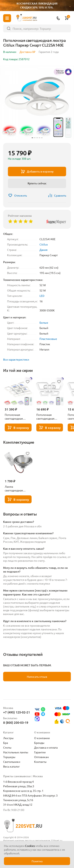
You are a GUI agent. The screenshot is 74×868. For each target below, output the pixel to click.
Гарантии (40, 752)
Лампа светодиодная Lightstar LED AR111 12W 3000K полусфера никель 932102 (18, 488)
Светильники (12, 762)
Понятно (37, 861)
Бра (6, 743)
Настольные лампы (16, 752)
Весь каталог (11, 766)
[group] (37, 103)
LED (42, 296)
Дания (44, 250)
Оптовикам (41, 757)
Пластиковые (48, 339)
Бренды (39, 743)
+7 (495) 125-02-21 (17, 712)
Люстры (8, 738)
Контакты (40, 762)
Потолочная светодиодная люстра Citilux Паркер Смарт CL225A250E (45, 417)
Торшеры (9, 757)
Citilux (44, 244)
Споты (7, 747)
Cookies (30, 846)
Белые (44, 322)
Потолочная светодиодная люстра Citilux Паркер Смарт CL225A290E (14, 417)
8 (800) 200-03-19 (16, 722)
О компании (42, 738)
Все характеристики (16, 359)
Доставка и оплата (46, 747)
